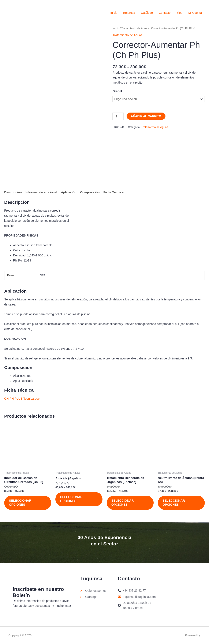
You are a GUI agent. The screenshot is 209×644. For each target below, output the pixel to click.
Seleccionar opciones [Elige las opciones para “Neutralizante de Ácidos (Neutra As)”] (174, 502)
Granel (117, 91)
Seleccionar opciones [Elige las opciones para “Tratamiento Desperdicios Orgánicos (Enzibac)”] (123, 502)
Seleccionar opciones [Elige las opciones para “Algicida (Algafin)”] (72, 499)
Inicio (114, 13)
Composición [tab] (87, 192)
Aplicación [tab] (67, 192)
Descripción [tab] (13, 192)
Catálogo (147, 13)
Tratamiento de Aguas (134, 28)
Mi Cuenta (195, 13)
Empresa (129, 13)
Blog (179, 13)
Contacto (165, 13)
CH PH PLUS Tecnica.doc (21, 398)
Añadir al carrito (146, 116)
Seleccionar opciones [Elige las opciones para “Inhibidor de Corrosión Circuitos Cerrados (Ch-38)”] (20, 502)
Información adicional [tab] (40, 192)
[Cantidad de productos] (118, 116)
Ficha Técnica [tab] (110, 192)
